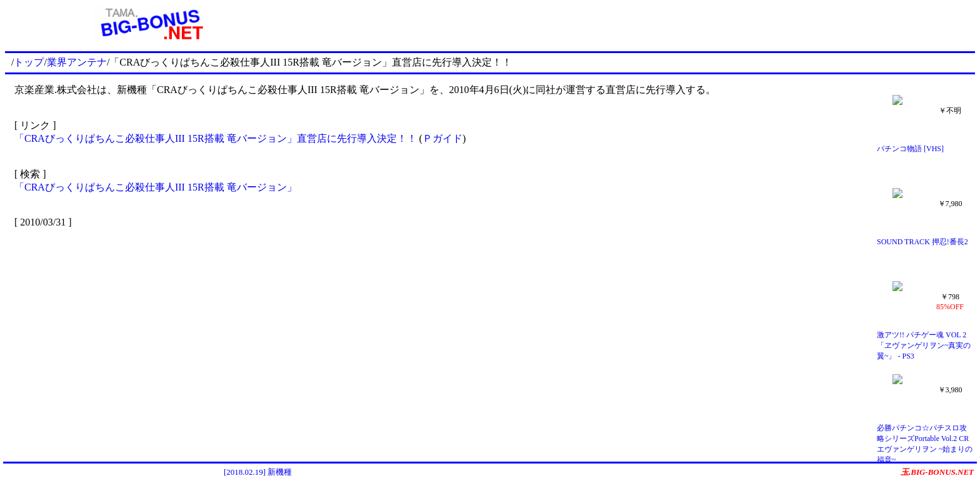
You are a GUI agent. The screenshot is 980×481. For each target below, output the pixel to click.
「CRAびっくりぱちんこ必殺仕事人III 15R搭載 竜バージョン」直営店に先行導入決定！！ (216, 138)
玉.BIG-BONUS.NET (937, 472)
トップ (29, 62)
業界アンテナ (77, 62)
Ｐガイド (442, 138)
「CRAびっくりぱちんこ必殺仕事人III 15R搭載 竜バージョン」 (156, 187)
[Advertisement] (636, 24)
